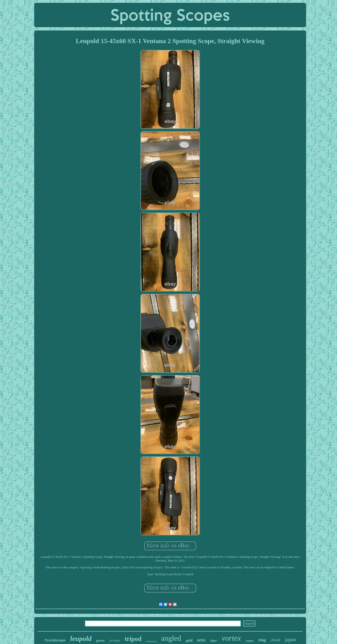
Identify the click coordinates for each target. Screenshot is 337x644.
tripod (133, 639)
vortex (231, 638)
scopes (250, 641)
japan (290, 639)
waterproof (151, 641)
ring (262, 640)
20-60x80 (114, 641)
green (100, 640)
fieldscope (55, 641)
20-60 (275, 640)
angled (171, 638)
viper (214, 641)
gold (189, 640)
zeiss (201, 640)
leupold (81, 638)
